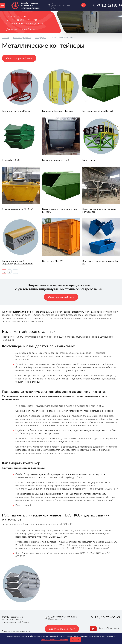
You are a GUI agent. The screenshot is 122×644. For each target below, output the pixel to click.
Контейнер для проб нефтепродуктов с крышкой (17, 262)
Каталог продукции (22, 37)
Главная (6, 37)
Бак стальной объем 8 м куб (98, 111)
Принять (76, 640)
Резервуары (40, 37)
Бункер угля (89, 160)
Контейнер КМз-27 (53, 261)
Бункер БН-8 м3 (11, 160)
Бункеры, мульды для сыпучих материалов (99, 210)
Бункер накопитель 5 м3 (56, 160)
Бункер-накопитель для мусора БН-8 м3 (59, 210)
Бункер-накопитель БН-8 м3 (18, 209)
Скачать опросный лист (19, 58)
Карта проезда (55, 619)
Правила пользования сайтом (16, 631)
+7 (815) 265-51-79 (109, 6)
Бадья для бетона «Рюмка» (17, 111)
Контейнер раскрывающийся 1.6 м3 (100, 262)
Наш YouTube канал (108, 628)
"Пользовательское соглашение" (55, 640)
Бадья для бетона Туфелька (57, 111)
